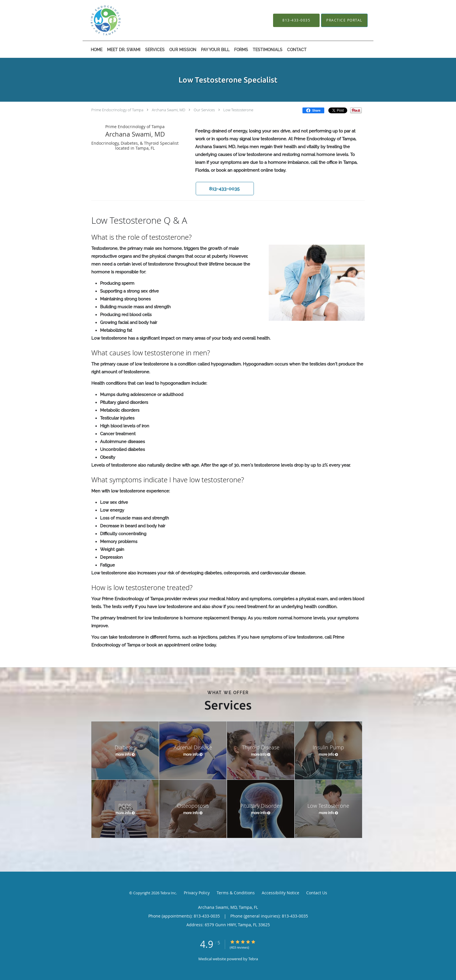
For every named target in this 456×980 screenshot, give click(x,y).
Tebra (253, 959)
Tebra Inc (168, 893)
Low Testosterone (238, 110)
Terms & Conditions (236, 893)
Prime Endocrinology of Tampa (117, 110)
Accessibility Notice (280, 893)
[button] (225, 189)
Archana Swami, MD (169, 110)
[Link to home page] (124, 20)
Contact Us (317, 893)
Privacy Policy (197, 893)
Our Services (204, 110)
